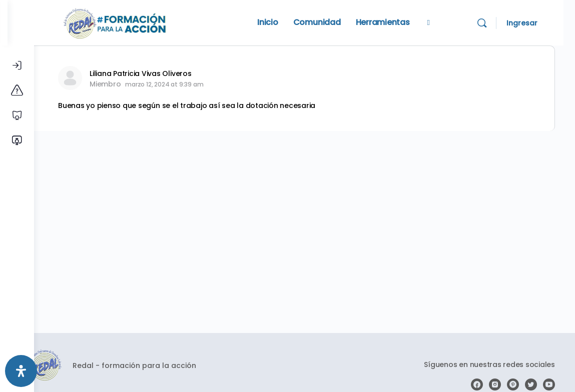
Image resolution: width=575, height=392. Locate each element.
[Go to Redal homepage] (142, 22)
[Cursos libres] (17, 115)
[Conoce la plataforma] (17, 90)
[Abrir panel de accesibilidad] (21, 371)
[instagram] (495, 384)
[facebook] (477, 384)
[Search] (493, 23)
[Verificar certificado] (17, 140)
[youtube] (549, 384)
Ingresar (533, 23)
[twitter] (531, 384)
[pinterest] (513, 384)
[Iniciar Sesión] (17, 65)
